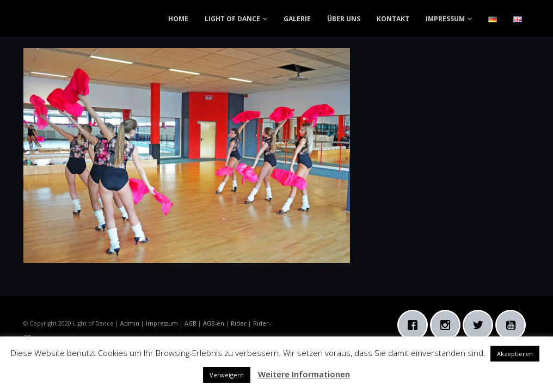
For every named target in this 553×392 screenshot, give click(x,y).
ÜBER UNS (344, 19)
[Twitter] (481, 325)
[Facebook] (415, 325)
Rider (239, 323)
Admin (130, 323)
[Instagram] (448, 325)
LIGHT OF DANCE (232, 19)
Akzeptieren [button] (515, 354)
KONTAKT (393, 19)
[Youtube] (513, 325)
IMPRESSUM (445, 19)
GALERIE (297, 19)
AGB (191, 323)
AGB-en (214, 323)
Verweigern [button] (227, 375)
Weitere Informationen (304, 374)
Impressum (162, 323)
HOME (178, 19)
